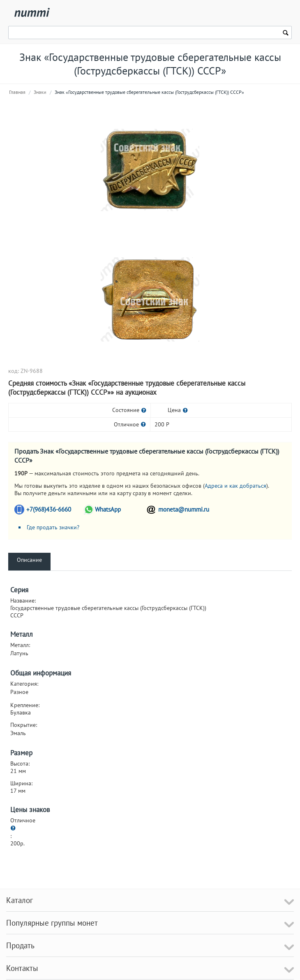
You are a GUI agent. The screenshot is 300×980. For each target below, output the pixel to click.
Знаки (40, 92)
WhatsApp (108, 509)
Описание (29, 560)
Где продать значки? (53, 527)
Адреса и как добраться (235, 486)
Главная (17, 92)
